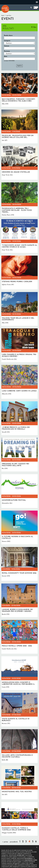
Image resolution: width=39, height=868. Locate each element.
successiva (22, 847)
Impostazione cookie (19, 859)
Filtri (35, 27)
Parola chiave (8, 36)
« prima (5, 842)
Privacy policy (31, 857)
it (34, 8)
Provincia (7, 51)
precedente (14, 842)
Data (6, 56)
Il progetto (5, 857)
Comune (7, 46)
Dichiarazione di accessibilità (17, 857)
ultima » (30, 847)
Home (3, 15)
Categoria (7, 41)
